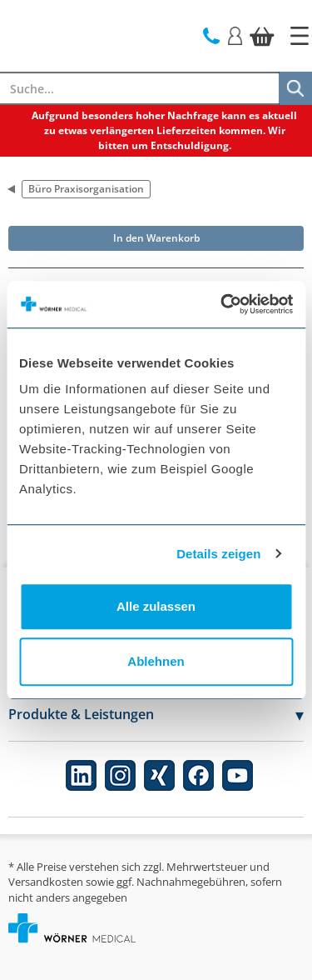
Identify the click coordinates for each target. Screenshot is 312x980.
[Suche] (295, 88)
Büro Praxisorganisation (86, 189)
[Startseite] (300, 36)
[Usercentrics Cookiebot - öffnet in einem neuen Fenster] (222, 304)
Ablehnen (156, 661)
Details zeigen (218, 554)
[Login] (235, 35)
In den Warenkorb (156, 238)
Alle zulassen (156, 606)
